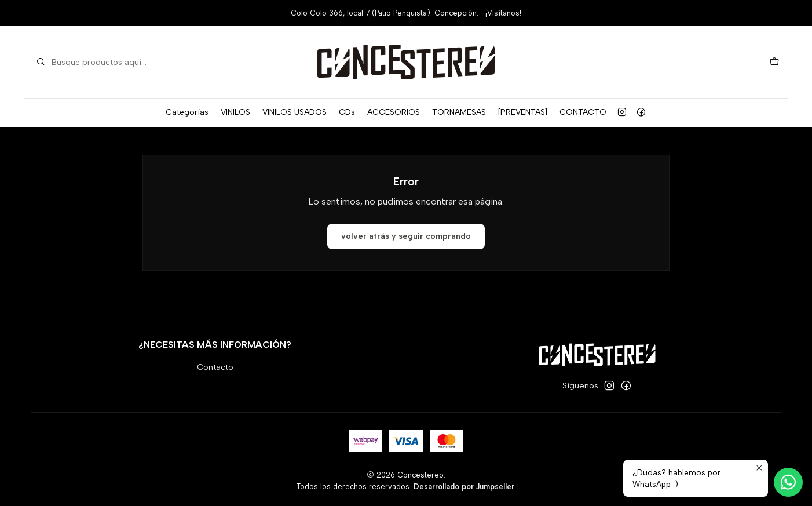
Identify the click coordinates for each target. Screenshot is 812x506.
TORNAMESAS (459, 112)
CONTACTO (583, 112)
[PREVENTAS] (523, 112)
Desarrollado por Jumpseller (464, 487)
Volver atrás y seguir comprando (406, 236)
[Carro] (774, 62)
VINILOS (235, 112)
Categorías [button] (187, 112)
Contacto (215, 367)
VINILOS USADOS (295, 112)
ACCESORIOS (394, 112)
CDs (347, 112)
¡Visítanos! (503, 13)
